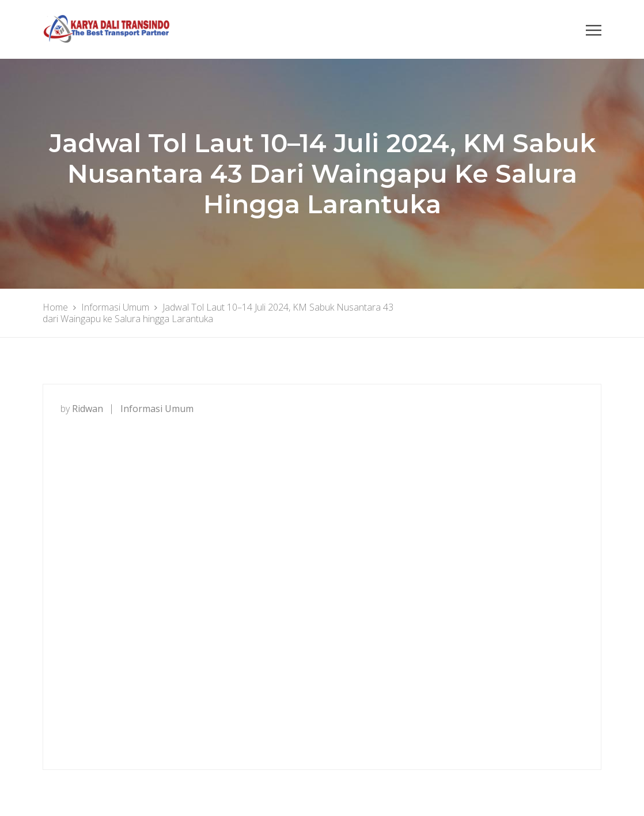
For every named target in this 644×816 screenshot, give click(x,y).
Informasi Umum (157, 409)
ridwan (88, 409)
